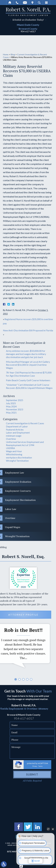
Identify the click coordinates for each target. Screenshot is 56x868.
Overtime (11, 439)
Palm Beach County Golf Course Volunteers (28, 380)
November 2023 (14, 409)
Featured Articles (15, 430)
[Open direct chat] (48, 831)
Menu (46, 3)
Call (17, 3)
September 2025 (15, 400)
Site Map (12, 851)
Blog (13, 54)
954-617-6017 (28, 31)
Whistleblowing (14, 454)
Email (25, 3)
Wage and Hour (14, 451)
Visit (32, 3)
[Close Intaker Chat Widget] (53, 831)
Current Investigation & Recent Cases (25, 423)
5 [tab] (5, 679)
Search (39, 3)
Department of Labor (17, 426)
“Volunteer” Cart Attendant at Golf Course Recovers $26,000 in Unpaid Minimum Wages (29, 386)
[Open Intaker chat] (21, 866)
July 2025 (11, 403)
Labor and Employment (18, 433)
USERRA (10, 448)
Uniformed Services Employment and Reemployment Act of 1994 (25, 443)
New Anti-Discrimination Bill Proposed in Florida (28, 330)
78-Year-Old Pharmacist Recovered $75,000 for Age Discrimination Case (29, 374)
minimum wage (14, 436)
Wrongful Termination (17, 461)
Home (10, 3)
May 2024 (11, 406)
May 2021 (11, 412)
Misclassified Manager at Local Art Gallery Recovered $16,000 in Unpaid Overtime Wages (28, 365)
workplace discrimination (19, 457)
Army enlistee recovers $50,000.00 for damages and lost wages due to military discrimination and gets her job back (26, 354)
